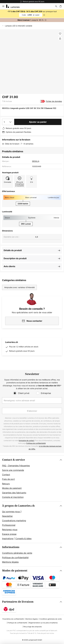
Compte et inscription (13, 497)
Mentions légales (10, 562)
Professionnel (9, 525)
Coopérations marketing (14, 521)
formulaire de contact (26, 441)
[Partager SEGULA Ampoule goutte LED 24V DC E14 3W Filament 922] (60, 39)
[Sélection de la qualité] (8, 122)
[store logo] (14, 6)
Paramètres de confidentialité (13, 619)
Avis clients (9, 266)
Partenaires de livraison (18, 602)
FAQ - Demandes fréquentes (16, 466)
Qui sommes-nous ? (12, 512)
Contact (6, 475)
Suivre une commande (13, 470)
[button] (60, 34)
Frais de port (8, 479)
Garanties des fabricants (14, 493)
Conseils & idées (23, 539)
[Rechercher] (56, 6)
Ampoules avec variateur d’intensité (19, 287)
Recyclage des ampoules (33, 627)
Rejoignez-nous (10, 530)
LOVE (31, 15)
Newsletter (7, 516)
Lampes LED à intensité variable (19, 26)
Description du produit (15, 258)
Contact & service (13, 460)
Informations (11, 547)
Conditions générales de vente (17, 553)
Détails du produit (13, 250)
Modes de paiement (12, 488)
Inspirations (8, 539)
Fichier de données (54, 101)
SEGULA (36, 161)
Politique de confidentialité (36, 443)
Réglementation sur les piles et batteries (43, 623)
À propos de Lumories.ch (18, 506)
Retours (6, 484)
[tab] (32, 479)
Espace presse (9, 534)
